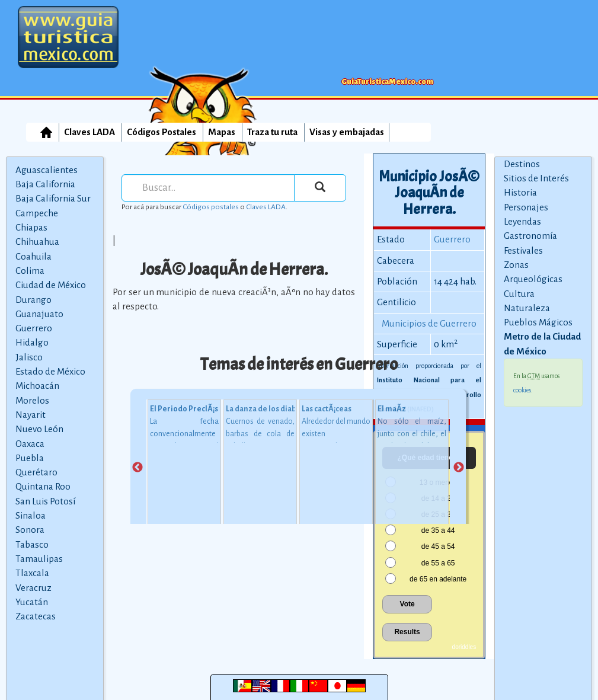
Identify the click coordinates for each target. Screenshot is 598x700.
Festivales (523, 250)
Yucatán (32, 602)
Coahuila (33, 256)
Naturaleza (527, 308)
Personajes (526, 207)
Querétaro (36, 472)
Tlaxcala (32, 573)
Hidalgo (32, 342)
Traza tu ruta (272, 132)
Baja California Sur (53, 198)
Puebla (30, 458)
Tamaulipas (39, 559)
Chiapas (31, 227)
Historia (520, 192)
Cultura (519, 294)
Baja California (45, 184)
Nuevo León (39, 429)
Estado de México (50, 371)
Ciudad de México (51, 285)
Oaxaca (30, 444)
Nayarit (31, 415)
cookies (522, 390)
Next (459, 468)
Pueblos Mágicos (538, 322)
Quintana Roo (43, 486)
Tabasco (32, 544)
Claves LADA (89, 132)
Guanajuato (39, 314)
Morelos (32, 400)
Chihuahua (37, 242)
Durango (33, 300)
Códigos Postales (162, 132)
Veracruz (33, 588)
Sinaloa (31, 515)
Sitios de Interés (536, 178)
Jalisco (29, 357)
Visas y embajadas (347, 132)
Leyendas (522, 221)
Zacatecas (36, 616)
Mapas (222, 132)
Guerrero (34, 328)
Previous (137, 468)
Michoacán (37, 386)
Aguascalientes (47, 170)
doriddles (464, 647)
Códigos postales (211, 207)
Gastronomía (530, 236)
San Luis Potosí (45, 501)
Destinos (522, 164)
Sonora (30, 530)
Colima (30, 271)
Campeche (37, 213)
